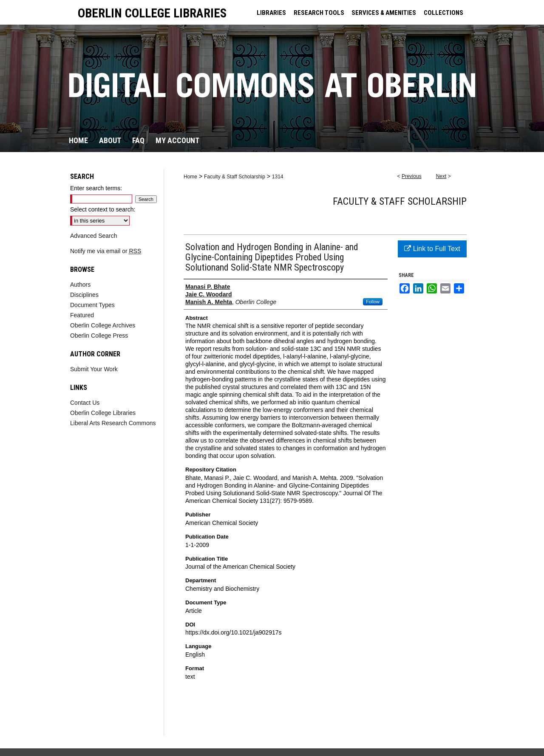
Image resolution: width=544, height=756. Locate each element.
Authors (80, 285)
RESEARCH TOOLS (319, 13)
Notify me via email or (106, 251)
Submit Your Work (94, 369)
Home (190, 177)
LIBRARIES (271, 13)
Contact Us (85, 403)
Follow (373, 302)
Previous (412, 176)
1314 (278, 177)
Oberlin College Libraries (103, 413)
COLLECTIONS (443, 13)
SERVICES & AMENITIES (384, 13)
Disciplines (84, 295)
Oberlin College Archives (103, 325)
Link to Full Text (432, 249)
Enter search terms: (96, 188)
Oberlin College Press (99, 336)
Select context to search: (103, 209)
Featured (82, 315)
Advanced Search (94, 236)
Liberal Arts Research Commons (113, 423)
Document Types (92, 305)
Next (441, 176)
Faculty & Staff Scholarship (235, 177)
